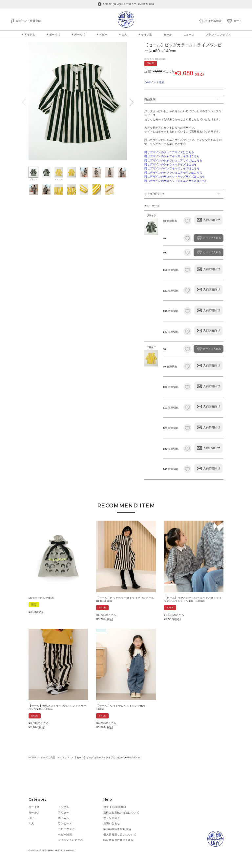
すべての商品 (48, 757)
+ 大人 (123, 35)
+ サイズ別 (145, 35)
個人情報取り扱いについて (120, 835)
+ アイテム (29, 35)
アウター (64, 813)
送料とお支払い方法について (121, 813)
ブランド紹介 (112, 818)
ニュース (189, 35)
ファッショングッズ (70, 840)
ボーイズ (34, 807)
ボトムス (65, 757)
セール (168, 35)
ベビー (33, 818)
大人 (31, 823)
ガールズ (34, 813)
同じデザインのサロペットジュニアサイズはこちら (176, 181)
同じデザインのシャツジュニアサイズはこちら (173, 161)
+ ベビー (102, 35)
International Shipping (117, 829)
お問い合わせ (112, 823)
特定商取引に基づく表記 (118, 840)
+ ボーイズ (53, 35)
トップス (64, 807)
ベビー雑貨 (65, 835)
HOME (32, 757)
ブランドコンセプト (218, 35)
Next (131, 102)
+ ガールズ (78, 35)
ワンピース (65, 823)
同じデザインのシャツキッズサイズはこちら (172, 156)
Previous (24, 102)
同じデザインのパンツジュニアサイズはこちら (173, 173)
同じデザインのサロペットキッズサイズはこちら (175, 177)
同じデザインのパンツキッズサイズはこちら (172, 168)
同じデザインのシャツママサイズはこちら (170, 164)
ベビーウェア (66, 829)
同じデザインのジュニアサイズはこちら (169, 152)
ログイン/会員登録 (115, 807)
